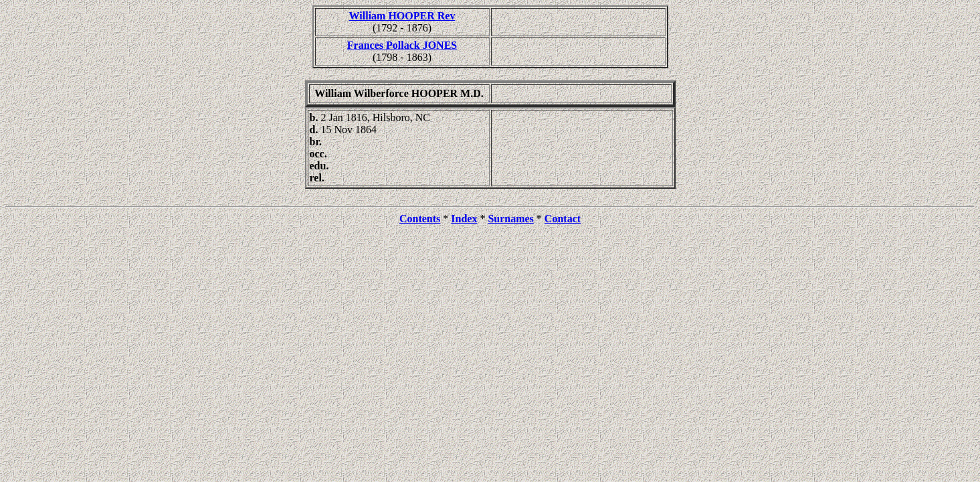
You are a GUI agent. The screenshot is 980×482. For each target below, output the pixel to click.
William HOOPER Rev (402, 16)
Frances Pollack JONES (402, 45)
